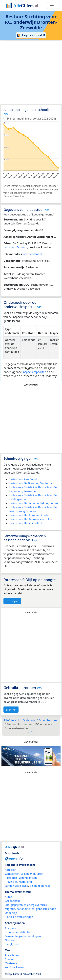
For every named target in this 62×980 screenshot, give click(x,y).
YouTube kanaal (15, 967)
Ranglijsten (12, 944)
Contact (10, 959)
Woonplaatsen (28, 878)
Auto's (9, 897)
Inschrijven (12, 601)
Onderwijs (11, 913)
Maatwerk (11, 963)
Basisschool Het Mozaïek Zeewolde (30, 519)
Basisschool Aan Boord (23, 479)
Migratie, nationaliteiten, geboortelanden (30, 909)
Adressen (11, 870)
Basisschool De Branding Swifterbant (32, 483)
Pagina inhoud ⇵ (31, 35)
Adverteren (12, 955)
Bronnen (11, 710)
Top (33, 732)
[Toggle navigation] (52, 5)
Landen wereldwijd (17, 886)
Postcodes (11, 878)
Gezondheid (12, 901)
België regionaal (40, 886)
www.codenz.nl (33, 254)
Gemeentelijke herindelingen (23, 936)
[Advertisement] (31, 72)
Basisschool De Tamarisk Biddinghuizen (33, 503)
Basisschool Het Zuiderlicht (26, 523)
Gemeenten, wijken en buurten (24, 874)
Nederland (25, 882)
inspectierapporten (34, 372)
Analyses (10, 928)
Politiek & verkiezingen (19, 917)
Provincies (11, 882)
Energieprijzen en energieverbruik (26, 905)
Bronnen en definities (18, 932)
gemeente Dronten (15, 247)
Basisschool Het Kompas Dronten (29, 515)
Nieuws (9, 940)
